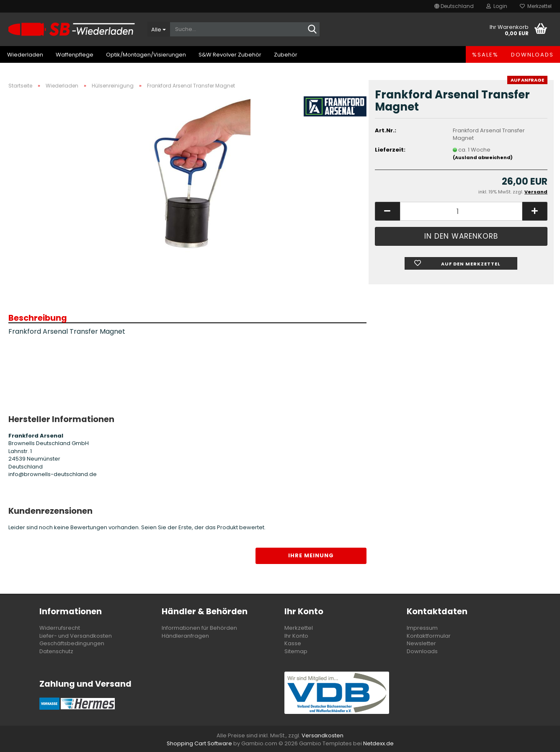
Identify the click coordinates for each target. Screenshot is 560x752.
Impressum (422, 628)
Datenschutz (56, 651)
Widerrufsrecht (60, 628)
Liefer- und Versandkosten (76, 636)
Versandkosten (323, 735)
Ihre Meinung (311, 555)
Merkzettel (536, 6)
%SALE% (485, 55)
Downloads (532, 55)
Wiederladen (25, 55)
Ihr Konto (296, 636)
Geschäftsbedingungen (72, 643)
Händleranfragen (185, 636)
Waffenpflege (75, 55)
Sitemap (296, 651)
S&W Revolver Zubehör (230, 55)
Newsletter (421, 643)
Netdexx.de (378, 743)
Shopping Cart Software (199, 743)
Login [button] (497, 6)
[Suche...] (159, 29)
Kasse (293, 643)
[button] (454, 6)
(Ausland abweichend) (483, 157)
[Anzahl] (461, 211)
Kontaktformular (429, 636)
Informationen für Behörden (199, 628)
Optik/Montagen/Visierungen (146, 55)
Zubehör (286, 55)
